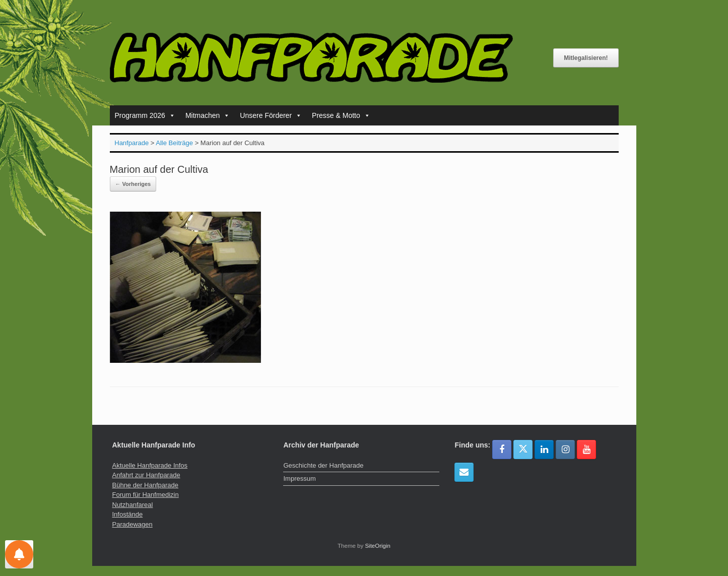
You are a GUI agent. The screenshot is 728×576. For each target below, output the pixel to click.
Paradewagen (133, 524)
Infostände (128, 514)
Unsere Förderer (271, 115)
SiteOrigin (378, 546)
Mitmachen (208, 115)
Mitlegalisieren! (586, 58)
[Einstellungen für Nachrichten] (19, 554)
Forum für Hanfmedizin (146, 495)
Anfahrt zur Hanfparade (146, 475)
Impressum (299, 478)
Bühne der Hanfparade (146, 485)
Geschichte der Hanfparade (323, 465)
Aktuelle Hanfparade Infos (150, 465)
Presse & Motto (341, 115)
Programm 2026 (145, 115)
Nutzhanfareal (133, 505)
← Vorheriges (133, 184)
